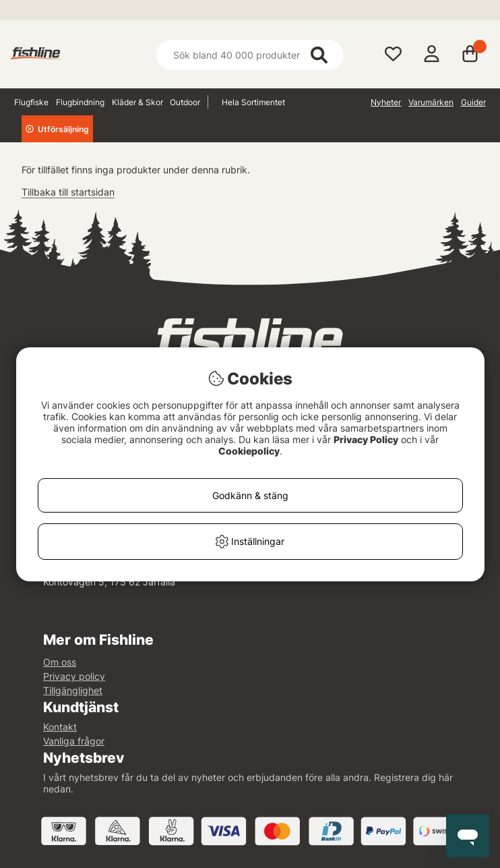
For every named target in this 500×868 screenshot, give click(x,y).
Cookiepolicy (249, 451)
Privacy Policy (366, 439)
